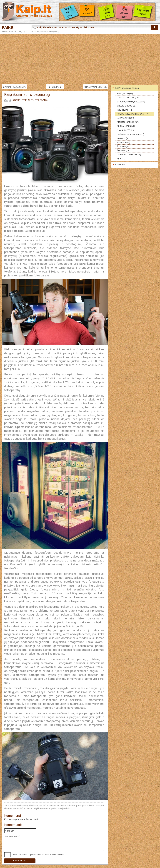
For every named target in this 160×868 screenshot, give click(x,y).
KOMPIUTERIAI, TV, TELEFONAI (22, 32)
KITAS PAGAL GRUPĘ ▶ (96, 87)
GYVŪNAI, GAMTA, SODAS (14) (131, 102)
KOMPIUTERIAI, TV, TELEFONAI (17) (133, 114)
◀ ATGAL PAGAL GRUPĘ (14, 87)
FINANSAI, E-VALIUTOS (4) (129, 155)
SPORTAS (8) (123, 138)
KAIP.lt (8, 27)
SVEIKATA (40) (124, 142)
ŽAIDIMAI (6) (123, 147)
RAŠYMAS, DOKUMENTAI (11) (131, 134)
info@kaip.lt (64, 808)
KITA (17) (121, 159)
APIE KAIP (120, 165)
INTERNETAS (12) (125, 110)
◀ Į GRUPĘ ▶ (55, 87)
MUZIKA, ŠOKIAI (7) (126, 126)
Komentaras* (54, 843)
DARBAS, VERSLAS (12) (128, 98)
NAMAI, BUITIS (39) (126, 130)
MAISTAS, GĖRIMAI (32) (128, 122)
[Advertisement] (80, 59)
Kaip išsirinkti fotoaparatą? (48, 32)
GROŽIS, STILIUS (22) (127, 106)
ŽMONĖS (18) (123, 151)
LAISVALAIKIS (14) (125, 118)
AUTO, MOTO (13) (125, 94)
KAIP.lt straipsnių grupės (127, 88)
